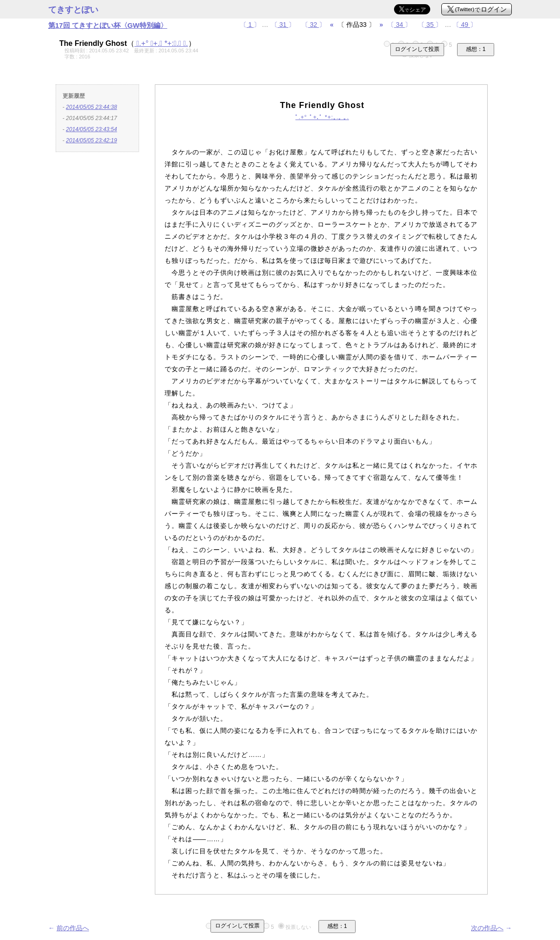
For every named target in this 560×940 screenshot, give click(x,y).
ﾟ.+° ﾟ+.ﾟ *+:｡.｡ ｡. (161, 43)
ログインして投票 (417, 49)
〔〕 (250, 25)
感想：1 (476, 49)
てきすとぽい (73, 10)
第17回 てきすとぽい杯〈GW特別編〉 (108, 25)
